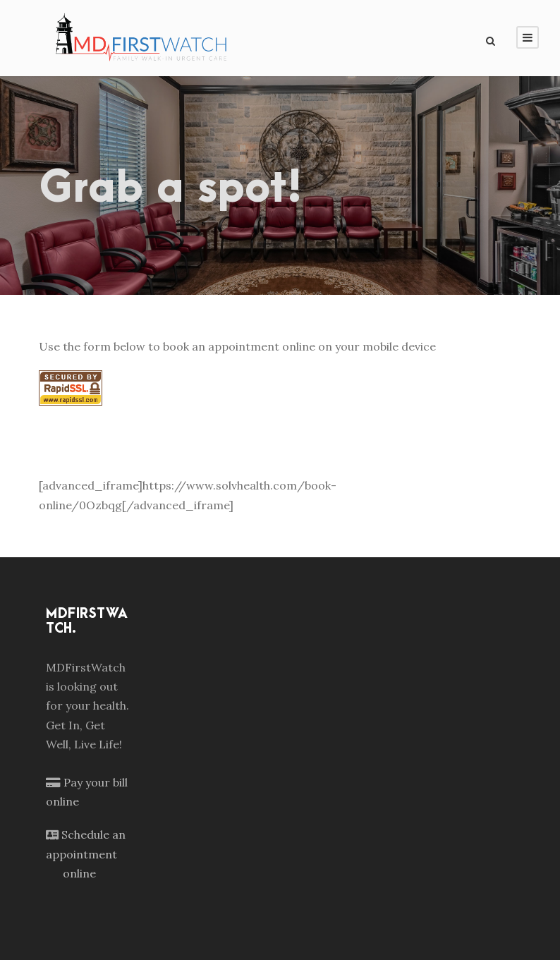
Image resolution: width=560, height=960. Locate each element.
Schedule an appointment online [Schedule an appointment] (86, 853)
